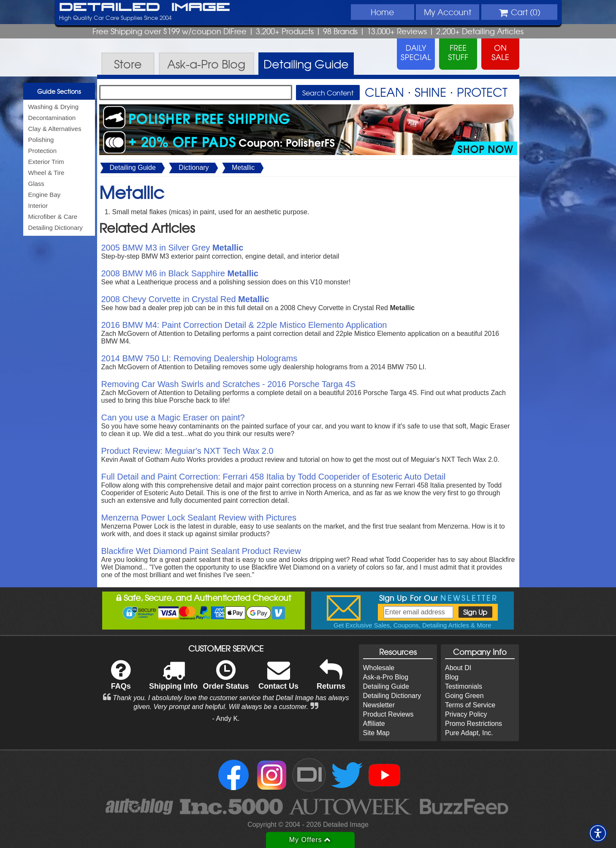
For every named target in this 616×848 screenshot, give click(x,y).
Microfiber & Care (53, 217)
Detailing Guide (133, 168)
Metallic (243, 168)
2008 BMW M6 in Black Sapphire (180, 273)
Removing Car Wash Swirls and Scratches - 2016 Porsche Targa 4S (229, 384)
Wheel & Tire (46, 173)
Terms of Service (470, 705)
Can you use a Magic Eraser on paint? (173, 417)
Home (382, 12)
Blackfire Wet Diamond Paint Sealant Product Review (201, 551)
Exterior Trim (46, 162)
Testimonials (464, 686)
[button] (598, 833)
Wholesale (379, 668)
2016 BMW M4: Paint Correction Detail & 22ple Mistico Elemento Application (244, 325)
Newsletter (379, 705)
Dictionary (194, 168)
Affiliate (374, 724)
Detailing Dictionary (56, 228)
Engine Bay (45, 195)
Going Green (464, 696)
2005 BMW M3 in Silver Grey (172, 248)
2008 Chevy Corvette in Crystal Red (185, 299)
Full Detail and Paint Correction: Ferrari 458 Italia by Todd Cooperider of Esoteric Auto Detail (274, 477)
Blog (452, 677)
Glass (36, 184)
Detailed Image (145, 8)
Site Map (376, 733)
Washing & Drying (54, 107)
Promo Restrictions (474, 724)
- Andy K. (226, 718)
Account (448, 12)
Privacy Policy (466, 714)
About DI (458, 668)
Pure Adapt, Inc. (469, 733)
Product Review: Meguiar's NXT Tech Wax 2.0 (187, 451)
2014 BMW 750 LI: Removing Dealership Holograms (199, 358)
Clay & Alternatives (55, 129)
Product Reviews (388, 714)
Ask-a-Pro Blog (386, 677)
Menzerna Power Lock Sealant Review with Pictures (199, 518)
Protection (43, 151)
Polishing (41, 140)
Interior (38, 206)
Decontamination (52, 118)
